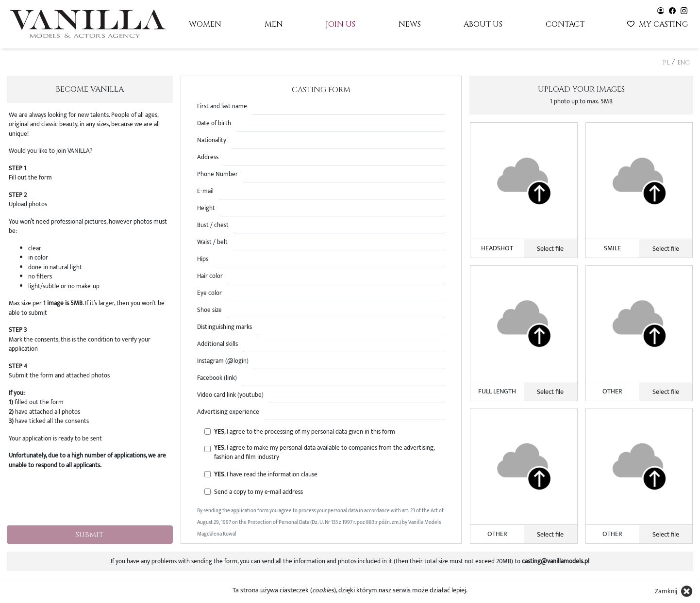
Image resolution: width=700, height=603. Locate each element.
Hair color (210, 276)
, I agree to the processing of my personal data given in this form (305, 432)
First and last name (222, 106)
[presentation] (90, 499)
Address (208, 157)
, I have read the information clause (266, 475)
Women (205, 24)
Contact (565, 24)
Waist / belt (212, 242)
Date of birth (214, 123)
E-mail (205, 191)
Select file (550, 249)
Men (274, 24)
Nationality (212, 140)
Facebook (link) (217, 378)
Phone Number (217, 174)
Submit (90, 535)
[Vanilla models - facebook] (672, 10)
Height (206, 208)
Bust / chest (213, 225)
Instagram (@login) (223, 361)
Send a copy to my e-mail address (258, 492)
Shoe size (209, 310)
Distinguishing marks (225, 327)
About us (483, 24)
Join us (341, 24)
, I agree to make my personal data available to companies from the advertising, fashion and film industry (324, 453)
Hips (203, 259)
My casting (658, 23)
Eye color (209, 293)
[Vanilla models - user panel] (661, 10)
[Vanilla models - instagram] (684, 10)
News (410, 24)
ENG (683, 63)
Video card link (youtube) (230, 395)
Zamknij (666, 591)
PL (666, 63)
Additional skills (217, 344)
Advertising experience (228, 412)
